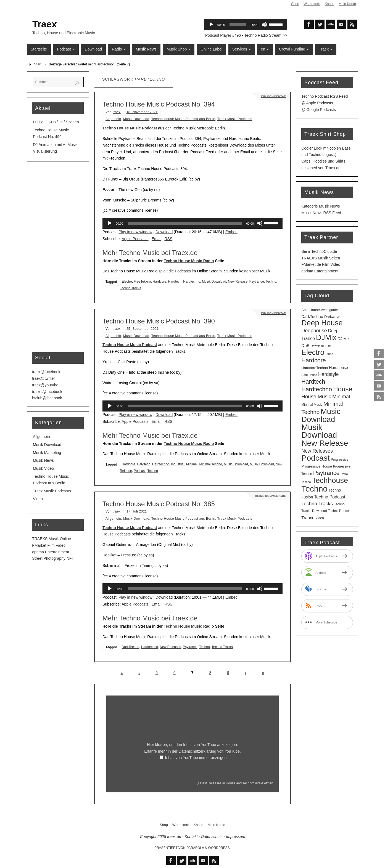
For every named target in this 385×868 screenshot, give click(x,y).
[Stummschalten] (260, 223)
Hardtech (175, 282)
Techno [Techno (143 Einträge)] (314, 489)
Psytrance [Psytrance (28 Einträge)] (326, 473)
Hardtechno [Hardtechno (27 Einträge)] (317, 389)
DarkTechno (130, 647)
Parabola (195, 848)
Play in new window (135, 232)
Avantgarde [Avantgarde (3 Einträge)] (329, 310)
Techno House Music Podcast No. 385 (159, 504)
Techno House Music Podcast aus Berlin (183, 119)
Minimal (192, 464)
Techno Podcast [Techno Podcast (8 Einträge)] (330, 497)
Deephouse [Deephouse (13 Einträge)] (314, 331)
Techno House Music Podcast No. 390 (159, 321)
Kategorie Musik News (321, 206)
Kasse (329, 4)
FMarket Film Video (49, 545)
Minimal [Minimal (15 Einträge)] (341, 396)
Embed (231, 232)
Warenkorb (311, 4)
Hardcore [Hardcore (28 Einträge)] (314, 360)
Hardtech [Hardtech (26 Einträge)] (313, 382)
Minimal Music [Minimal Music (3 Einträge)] (312, 405)
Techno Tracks (130, 288)
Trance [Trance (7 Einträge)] (308, 518)
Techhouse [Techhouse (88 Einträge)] (330, 481)
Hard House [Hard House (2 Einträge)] (309, 375)
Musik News (43, 460)
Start (38, 64)
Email (156, 239)
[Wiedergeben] (110, 223)
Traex (45, 24)
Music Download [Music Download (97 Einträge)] (321, 415)
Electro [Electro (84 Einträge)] (313, 352)
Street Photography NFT (53, 558)
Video (38, 499)
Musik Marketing (47, 453)
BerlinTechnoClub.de (319, 251)
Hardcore (159, 282)
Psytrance (257, 282)
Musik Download (136, 119)
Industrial (178, 464)
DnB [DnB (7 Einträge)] (305, 345)
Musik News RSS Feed (321, 213)
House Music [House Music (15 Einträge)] (316, 396)
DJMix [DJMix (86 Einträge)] (326, 338)
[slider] (185, 223)
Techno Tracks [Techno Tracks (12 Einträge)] (317, 504)
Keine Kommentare (270, 496)
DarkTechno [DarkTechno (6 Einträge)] (312, 317)
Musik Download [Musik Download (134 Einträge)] (319, 431)
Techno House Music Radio (189, 261)
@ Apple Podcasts (317, 103)
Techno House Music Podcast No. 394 (159, 104)
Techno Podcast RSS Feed (325, 96)
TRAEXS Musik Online (52, 539)
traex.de (174, 837)
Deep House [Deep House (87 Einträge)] (322, 323)
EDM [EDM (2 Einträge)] (328, 346)
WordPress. (219, 848)
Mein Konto (347, 4)
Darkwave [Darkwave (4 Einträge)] (332, 317)
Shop (295, 4)
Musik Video (43, 468)
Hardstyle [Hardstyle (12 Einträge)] (329, 374)
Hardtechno (192, 282)
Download (164, 232)
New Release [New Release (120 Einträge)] (325, 443)
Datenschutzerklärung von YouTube (209, 751)
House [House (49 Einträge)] (343, 389)
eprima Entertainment (51, 552)
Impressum (235, 837)
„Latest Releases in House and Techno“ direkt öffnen (235, 783)
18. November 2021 (142, 112)
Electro (127, 282)
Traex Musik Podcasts (235, 119)
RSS (168, 239)
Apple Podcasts (135, 239)
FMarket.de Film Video (321, 264)
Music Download (236, 464)
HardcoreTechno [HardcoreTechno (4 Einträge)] (315, 368)
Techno (271, 282)
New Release (238, 282)
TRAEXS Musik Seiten (321, 258)
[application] (192, 223)
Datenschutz (212, 837)
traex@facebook (46, 372)
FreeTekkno (142, 282)
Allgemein (113, 119)
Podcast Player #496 (223, 35)
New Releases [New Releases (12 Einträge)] (317, 451)
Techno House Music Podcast (130, 128)
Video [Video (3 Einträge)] (320, 518)
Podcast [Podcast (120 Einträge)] (316, 458)
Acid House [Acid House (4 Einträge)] (311, 310)
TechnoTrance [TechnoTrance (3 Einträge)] (338, 511)
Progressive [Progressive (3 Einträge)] (340, 460)
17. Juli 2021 (137, 511)
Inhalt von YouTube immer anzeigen (196, 758)
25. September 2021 (143, 329)
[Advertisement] (58, 254)
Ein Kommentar (273, 96)
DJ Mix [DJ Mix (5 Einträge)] (343, 339)
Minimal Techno (211, 464)
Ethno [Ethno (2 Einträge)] (329, 354)
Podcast (140, 471)
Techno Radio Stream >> (266, 35)
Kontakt (191, 837)
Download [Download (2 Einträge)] (317, 346)
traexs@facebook (47, 392)
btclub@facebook (47, 398)
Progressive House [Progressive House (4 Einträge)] (317, 466)
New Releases (171, 647)
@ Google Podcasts (319, 110)
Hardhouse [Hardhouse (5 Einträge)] (338, 368)
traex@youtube (45, 385)
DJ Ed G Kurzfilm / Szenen (56, 122)
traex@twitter (43, 378)
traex (117, 112)
